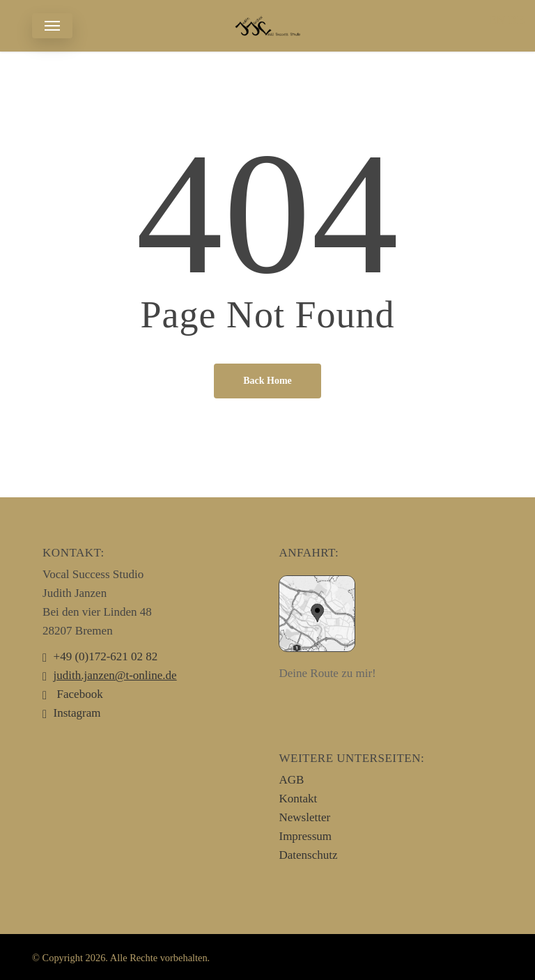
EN (497, 20)
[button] (52, 26)
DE (516, 20)
